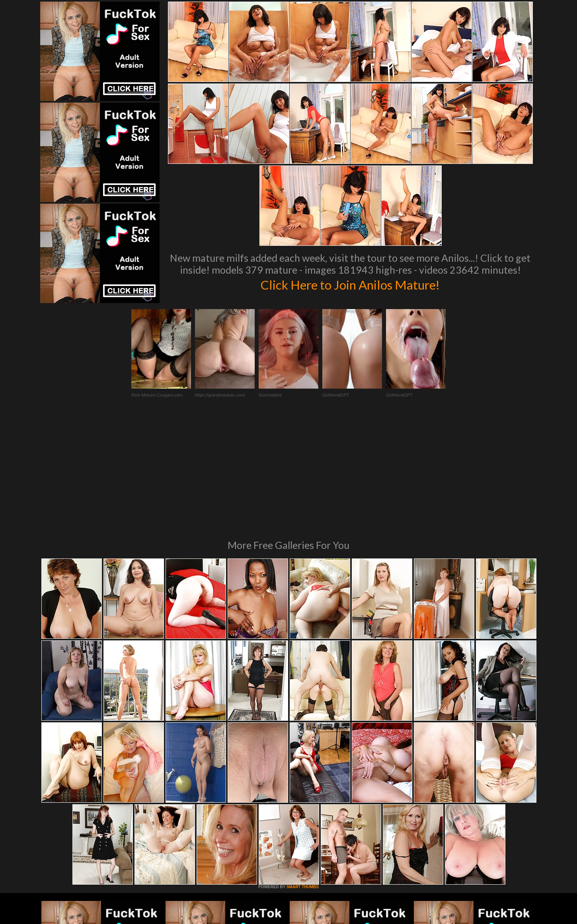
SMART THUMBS (303, 778)
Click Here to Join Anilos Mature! (350, 284)
